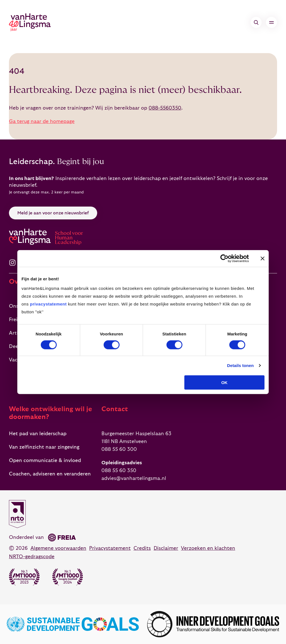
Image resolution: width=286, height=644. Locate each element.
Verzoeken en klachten (208, 548)
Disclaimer (166, 548)
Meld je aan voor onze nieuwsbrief (53, 213)
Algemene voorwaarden (58, 548)
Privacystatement (110, 548)
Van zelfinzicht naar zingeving (44, 447)
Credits (142, 548)
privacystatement (48, 304)
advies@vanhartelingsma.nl (134, 478)
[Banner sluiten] (263, 259)
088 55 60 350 (119, 471)
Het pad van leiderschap (38, 434)
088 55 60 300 (119, 449)
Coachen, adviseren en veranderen (50, 474)
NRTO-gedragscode (32, 557)
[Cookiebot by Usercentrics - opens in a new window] (224, 259)
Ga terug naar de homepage (42, 121)
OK (224, 382)
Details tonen (240, 365)
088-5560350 (165, 108)
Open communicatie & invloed (45, 460)
